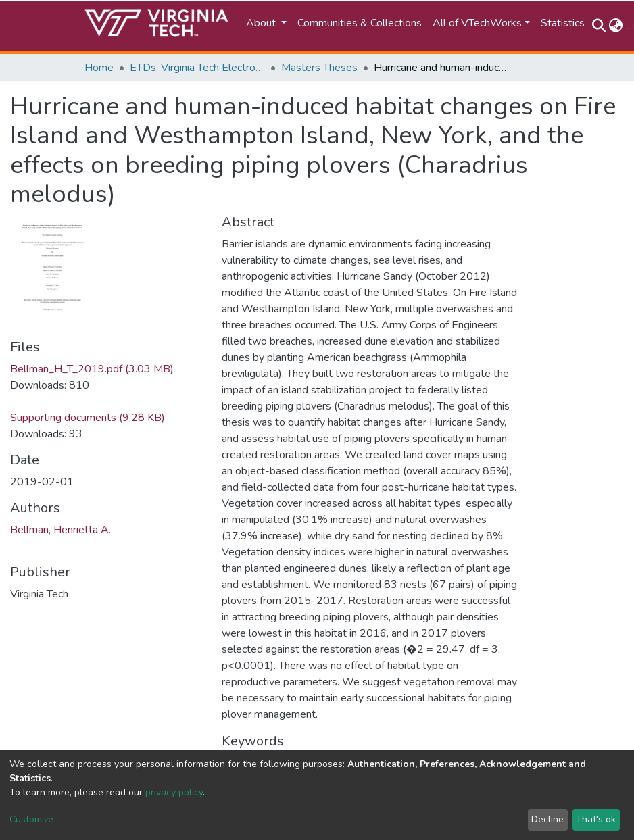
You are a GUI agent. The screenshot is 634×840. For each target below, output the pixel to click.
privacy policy (174, 792)
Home (99, 68)
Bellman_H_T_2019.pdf (92, 369)
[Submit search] (599, 26)
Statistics (563, 23)
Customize (31, 819)
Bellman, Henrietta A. (60, 530)
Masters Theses (319, 68)
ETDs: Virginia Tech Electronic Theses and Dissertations (197, 68)
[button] (615, 26)
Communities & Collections (360, 23)
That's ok (596, 819)
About (262, 23)
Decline (547, 819)
